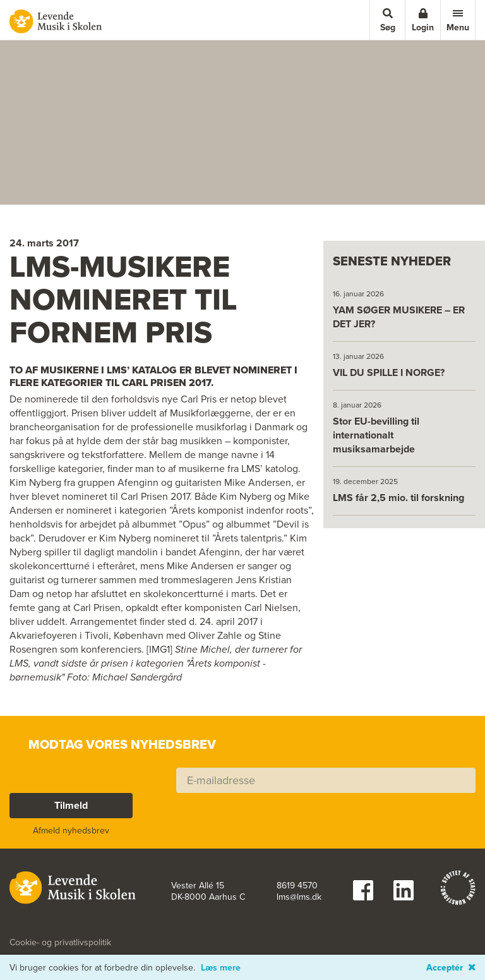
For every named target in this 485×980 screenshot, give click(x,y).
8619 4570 (297, 886)
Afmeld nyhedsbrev (71, 831)
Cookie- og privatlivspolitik (60, 943)
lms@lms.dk (299, 897)
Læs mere (221, 968)
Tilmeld (71, 805)
